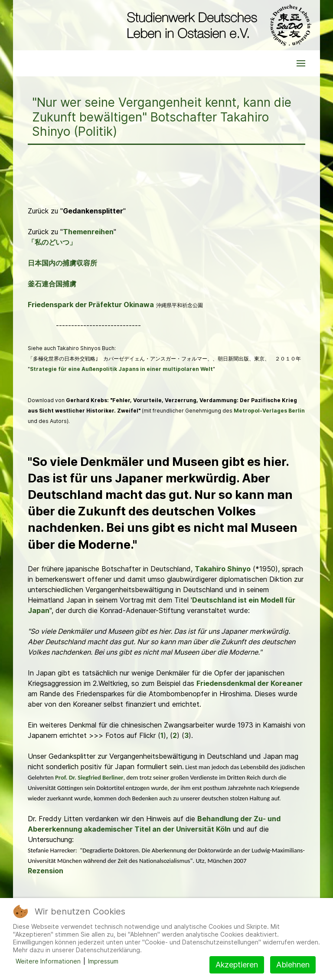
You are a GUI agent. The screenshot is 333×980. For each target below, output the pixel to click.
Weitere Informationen (48, 961)
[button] (301, 63)
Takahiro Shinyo (223, 569)
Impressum (103, 961)
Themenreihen (88, 232)
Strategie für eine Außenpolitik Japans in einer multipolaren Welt (121, 369)
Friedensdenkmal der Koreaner (250, 683)
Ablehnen (293, 965)
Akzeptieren (237, 965)
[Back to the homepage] (217, 25)
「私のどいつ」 (52, 242)
